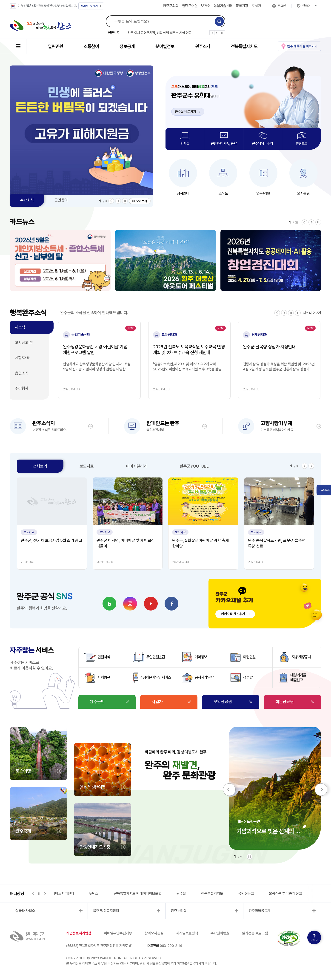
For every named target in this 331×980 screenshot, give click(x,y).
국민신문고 (246, 893)
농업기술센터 (223, 6)
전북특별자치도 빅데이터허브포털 (138, 893)
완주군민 (97, 702)
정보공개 (127, 46)
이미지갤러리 (137, 466)
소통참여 (91, 46)
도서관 (256, 6)
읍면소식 (22, 373)
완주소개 (203, 46)
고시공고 (22, 343)
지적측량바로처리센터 (58, 893)
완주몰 (181, 893)
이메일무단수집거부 (118, 933)
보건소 (206, 6)
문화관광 (242, 6)
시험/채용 (22, 358)
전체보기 (40, 466)
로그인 (282, 6)
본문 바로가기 (0, 0)
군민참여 (61, 200)
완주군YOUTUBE (194, 466)
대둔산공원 (285, 702)
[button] (212, 34)
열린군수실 (190, 6)
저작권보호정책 (187, 933)
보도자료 (87, 466)
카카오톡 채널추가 (233, 614)
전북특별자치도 (244, 46)
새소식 (20, 327)
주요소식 (27, 200)
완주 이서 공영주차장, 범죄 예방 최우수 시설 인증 (160, 33)
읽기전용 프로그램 (255, 933)
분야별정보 (165, 46)
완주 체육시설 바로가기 (302, 46)
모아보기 (91, 6)
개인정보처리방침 (79, 933)
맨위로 (314, 938)
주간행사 (22, 388)
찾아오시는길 (154, 933)
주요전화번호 (220, 933)
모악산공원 (223, 702)
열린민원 (55, 46)
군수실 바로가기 (188, 112)
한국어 (309, 6)
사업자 (157, 702)
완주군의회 (171, 6)
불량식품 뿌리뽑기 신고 (285, 893)
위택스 (94, 893)
